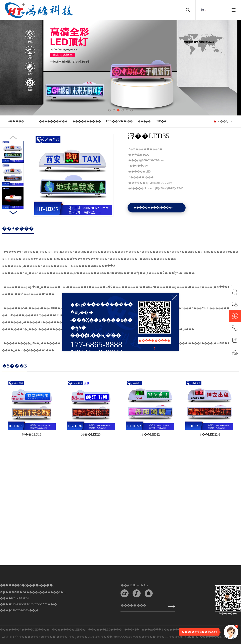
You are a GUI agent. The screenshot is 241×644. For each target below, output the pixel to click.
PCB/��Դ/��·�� (119, 121)
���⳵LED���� (37, 630)
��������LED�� (69, 630)
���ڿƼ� (132, 630)
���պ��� (151, 630)
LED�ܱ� (161, 121)
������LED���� (105, 630)
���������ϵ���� (153, 208)
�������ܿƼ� (176, 630)
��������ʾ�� (53, 121)
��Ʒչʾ (225, 121)
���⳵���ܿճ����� (16, 121)
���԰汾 (203, 10)
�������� (133, 606)
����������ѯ (154, 342)
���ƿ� (144, 121)
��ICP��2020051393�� (177, 637)
